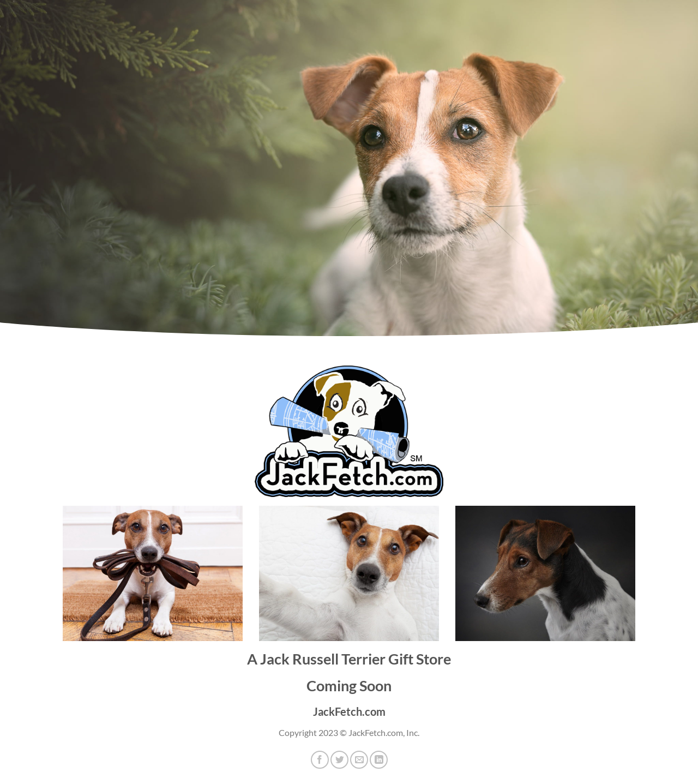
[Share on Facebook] (320, 760)
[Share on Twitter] (339, 760)
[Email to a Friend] (359, 760)
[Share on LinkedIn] (379, 760)
